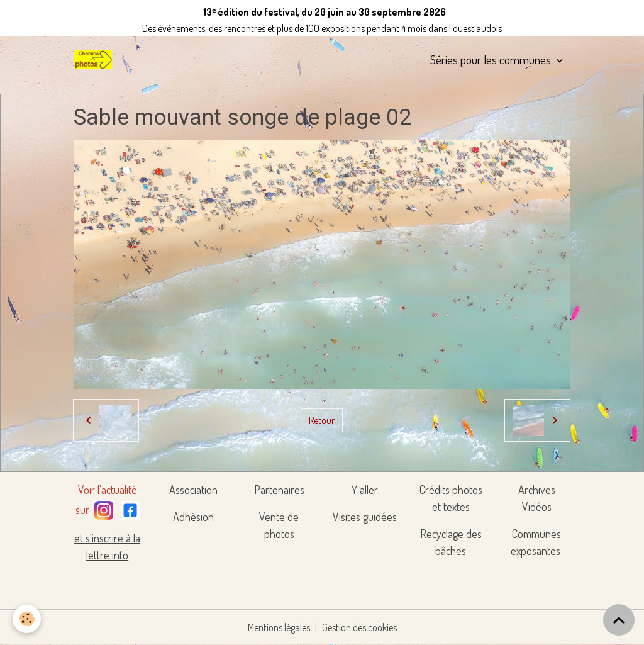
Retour (322, 420)
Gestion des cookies (359, 627)
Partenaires (279, 490)
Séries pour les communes (492, 59)
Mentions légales (279, 627)
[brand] (95, 60)
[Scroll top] (619, 620)
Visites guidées (365, 517)
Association (193, 490)
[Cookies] (27, 619)
